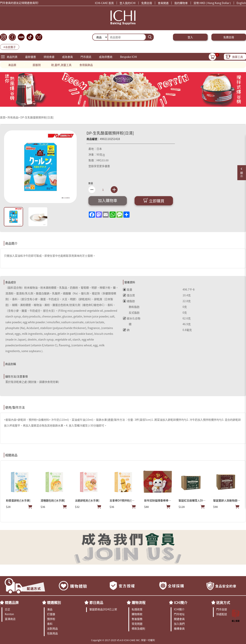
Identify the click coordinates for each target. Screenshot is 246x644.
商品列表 (12, 57)
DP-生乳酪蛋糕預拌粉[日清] (37, 117)
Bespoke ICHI (128, 57)
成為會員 (67, 57)
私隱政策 (137, 609)
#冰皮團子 (10, 47)
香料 (50, 624)
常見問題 (137, 624)
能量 (128, 289)
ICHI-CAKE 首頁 (104, 3)
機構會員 (179, 628)
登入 (190, 37)
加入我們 (179, 624)
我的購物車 (181, 3)
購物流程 (139, 602)
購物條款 (137, 614)
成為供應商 (106, 57)
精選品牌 (12, 602)
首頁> (4, 117)
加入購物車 (108, 200)
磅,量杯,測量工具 (61, 65)
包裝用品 (52, 633)
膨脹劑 (37, 65)
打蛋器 (51, 614)
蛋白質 (129, 295)
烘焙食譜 (49, 57)
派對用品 (52, 628)
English (241, 3)
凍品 (50, 609)
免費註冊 (147, 3)
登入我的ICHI (128, 3)
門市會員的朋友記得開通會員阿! (19, 3)
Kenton (9, 614)
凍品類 (12, 65)
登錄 (91, 166)
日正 (7, 609)
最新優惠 (31, 57)
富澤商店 (10, 619)
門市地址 (179, 614)
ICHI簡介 (181, 602)
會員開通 (163, 3)
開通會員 (179, 619)
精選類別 (54, 602)
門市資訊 (86, 57)
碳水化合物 (132, 318)
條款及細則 (138, 628)
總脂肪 (129, 301)
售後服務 (137, 619)
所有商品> (14, 117)
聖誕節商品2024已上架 (103, 609)
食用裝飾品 (86, 65)
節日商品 (96, 602)
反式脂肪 (131, 312)
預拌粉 (51, 619)
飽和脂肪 (131, 307)
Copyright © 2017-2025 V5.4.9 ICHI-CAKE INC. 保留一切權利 (123, 640)
